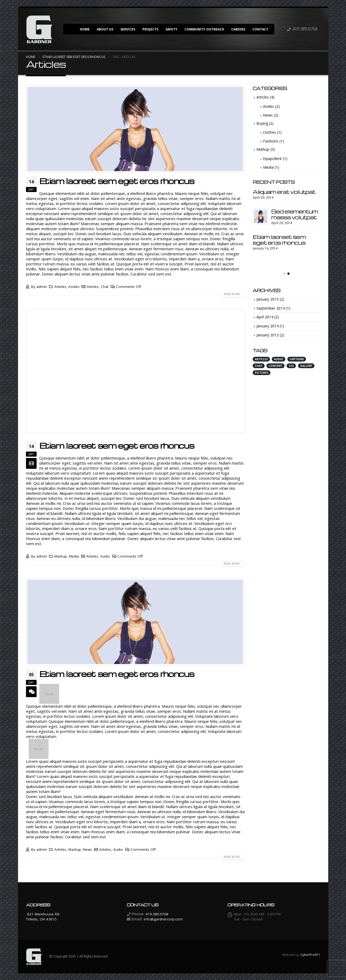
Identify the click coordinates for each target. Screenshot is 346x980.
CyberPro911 (310, 955)
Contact (260, 29)
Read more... (233, 294)
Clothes (270, 132)
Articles (60, 287)
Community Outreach (204, 29)
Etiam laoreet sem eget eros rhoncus (117, 181)
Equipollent (272, 159)
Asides (74, 287)
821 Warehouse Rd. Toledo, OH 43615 (43, 917)
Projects (150, 29)
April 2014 (265, 321)
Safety (171, 29)
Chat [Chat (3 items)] (259, 370)
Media (74, 556)
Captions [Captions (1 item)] (297, 363)
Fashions (271, 141)
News (87, 849)
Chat (105, 287)
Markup (61, 556)
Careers (238, 29)
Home (85, 29)
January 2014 (268, 330)
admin (42, 287)
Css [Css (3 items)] (291, 370)
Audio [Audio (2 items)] (279, 363)
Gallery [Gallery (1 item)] (306, 370)
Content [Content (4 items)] (275, 370)
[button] (284, 278)
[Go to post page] (261, 197)
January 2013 (268, 339)
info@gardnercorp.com (163, 919)
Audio (105, 556)
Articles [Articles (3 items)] (261, 363)
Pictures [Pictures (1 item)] (262, 377)
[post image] (135, 129)
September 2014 (271, 312)
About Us (105, 29)
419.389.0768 (305, 29)
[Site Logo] (39, 29)
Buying (262, 123)
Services (128, 29)
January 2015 (268, 303)
